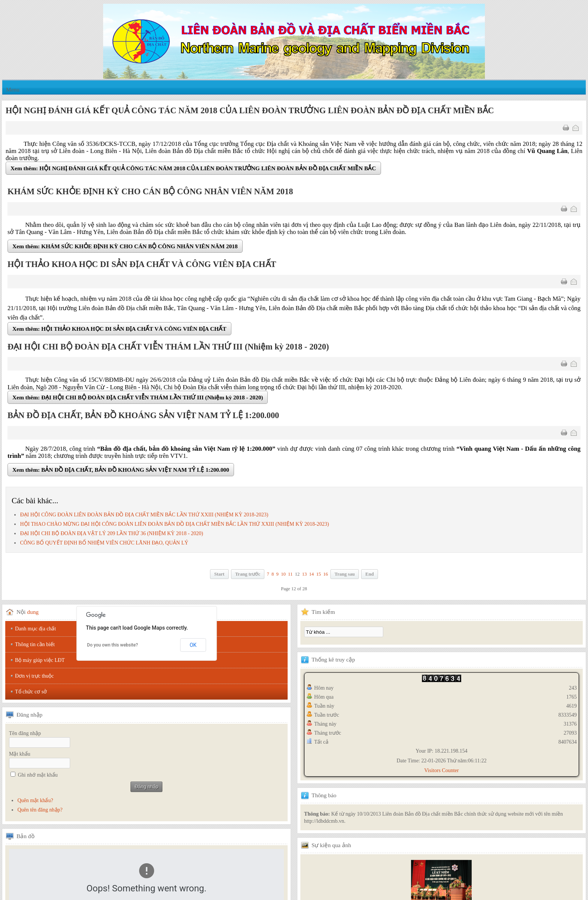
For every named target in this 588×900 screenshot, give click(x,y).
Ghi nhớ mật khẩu (38, 775)
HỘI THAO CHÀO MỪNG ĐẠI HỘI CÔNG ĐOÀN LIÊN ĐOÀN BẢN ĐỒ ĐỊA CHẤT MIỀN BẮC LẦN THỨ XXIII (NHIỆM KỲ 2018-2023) (174, 524)
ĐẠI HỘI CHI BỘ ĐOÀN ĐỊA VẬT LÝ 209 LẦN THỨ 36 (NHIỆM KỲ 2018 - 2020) (111, 533)
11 (290, 574)
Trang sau (345, 574)
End (369, 574)
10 (283, 574)
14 (311, 574)
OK (193, 645)
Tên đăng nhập (25, 733)
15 (319, 574)
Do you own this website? (112, 645)
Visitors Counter (441, 770)
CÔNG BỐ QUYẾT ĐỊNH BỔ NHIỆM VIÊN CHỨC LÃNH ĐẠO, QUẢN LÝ (104, 543)
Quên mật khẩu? (35, 800)
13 (304, 574)
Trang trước (248, 574)
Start (219, 574)
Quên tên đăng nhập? (40, 810)
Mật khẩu (20, 754)
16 (326, 574)
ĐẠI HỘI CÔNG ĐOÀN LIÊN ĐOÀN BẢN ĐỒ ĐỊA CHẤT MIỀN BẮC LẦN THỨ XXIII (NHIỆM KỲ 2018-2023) (144, 515)
